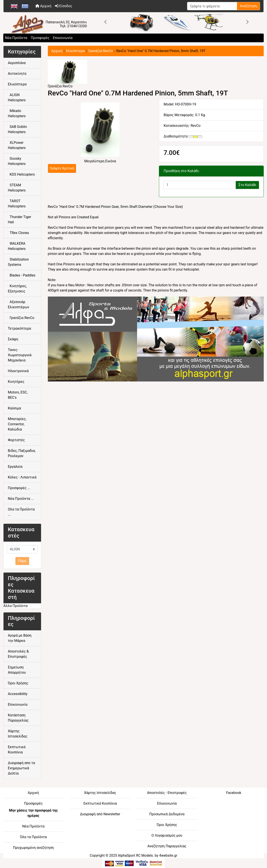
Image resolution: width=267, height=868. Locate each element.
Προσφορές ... (19, 488)
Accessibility (18, 694)
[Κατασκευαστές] (22, 549)
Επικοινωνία (63, 38)
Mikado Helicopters (17, 113)
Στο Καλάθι (247, 185)
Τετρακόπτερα (19, 328)
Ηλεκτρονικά (18, 371)
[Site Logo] (47, 25)
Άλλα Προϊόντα (16, 606)
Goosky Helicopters (17, 161)
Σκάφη (13, 339)
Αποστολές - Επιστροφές (167, 793)
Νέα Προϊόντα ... (21, 499)
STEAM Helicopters (17, 188)
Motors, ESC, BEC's (18, 395)
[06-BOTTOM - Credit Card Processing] (133, 863)
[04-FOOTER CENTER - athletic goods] (156, 339)
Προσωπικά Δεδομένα (167, 814)
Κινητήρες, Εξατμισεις (17, 289)
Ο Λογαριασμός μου (167, 835)
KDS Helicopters (21, 174)
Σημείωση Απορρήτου (17, 670)
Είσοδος (63, 6)
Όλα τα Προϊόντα (33, 837)
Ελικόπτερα (75, 51)
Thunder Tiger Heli (20, 220)
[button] (106, 22)
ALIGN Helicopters (17, 97)
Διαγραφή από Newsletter (100, 814)
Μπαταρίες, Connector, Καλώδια (17, 424)
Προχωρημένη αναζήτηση (33, 848)
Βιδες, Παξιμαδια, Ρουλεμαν (22, 453)
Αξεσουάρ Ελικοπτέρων (19, 304)
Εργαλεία (15, 467)
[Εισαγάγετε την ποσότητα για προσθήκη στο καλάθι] (200, 185)
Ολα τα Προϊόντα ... (21, 512)
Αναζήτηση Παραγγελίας (167, 846)
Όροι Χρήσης (18, 683)
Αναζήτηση (248, 6)
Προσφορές (40, 38)
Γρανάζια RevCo (101, 51)
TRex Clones (18, 233)
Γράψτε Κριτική (62, 168)
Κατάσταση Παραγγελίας (18, 718)
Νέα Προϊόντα (16, 38)
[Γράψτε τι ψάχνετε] (212, 6)
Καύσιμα (14, 408)
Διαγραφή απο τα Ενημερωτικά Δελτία (22, 768)
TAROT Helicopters (17, 204)
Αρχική (43, 6)
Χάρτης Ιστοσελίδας (18, 734)
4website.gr (168, 855)
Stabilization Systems (18, 262)
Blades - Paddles (22, 275)
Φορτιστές (16, 440)
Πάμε (22, 561)
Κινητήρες (16, 382)
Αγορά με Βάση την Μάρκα (20, 638)
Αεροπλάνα (17, 63)
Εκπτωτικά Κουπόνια (17, 750)
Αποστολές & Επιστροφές (18, 654)
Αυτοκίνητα (17, 74)
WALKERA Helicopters (17, 246)
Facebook (233, 793)
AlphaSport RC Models (135, 855)
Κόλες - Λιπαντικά (22, 477)
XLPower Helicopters (17, 145)
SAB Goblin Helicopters (17, 129)
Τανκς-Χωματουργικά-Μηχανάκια (20, 355)
